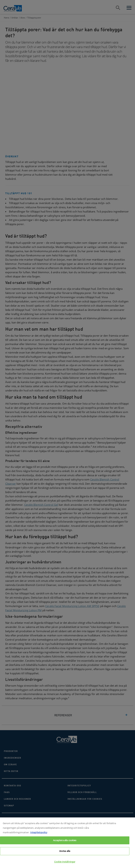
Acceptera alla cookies (65, 842)
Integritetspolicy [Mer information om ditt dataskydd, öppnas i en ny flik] (39, 834)
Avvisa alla (65, 853)
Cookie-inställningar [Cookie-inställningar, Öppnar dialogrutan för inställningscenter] (65, 864)
